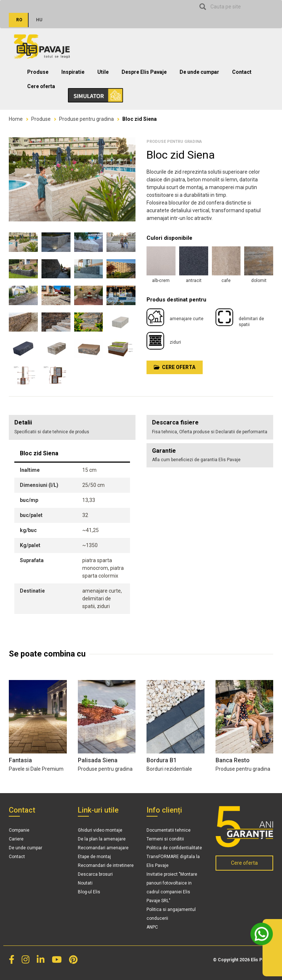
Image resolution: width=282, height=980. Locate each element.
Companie (19, 830)
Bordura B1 (162, 760)
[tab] (210, 427)
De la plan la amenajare (102, 839)
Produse (41, 119)
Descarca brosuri (95, 874)
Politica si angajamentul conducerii (171, 914)
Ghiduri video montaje (100, 830)
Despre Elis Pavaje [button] (144, 72)
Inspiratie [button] (73, 72)
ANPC (152, 927)
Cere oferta (41, 86)
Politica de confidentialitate (174, 848)
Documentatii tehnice (169, 830)
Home (16, 119)
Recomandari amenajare (103, 848)
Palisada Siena (98, 760)
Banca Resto (233, 760)
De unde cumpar (199, 72)
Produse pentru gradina (86, 119)
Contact (242, 72)
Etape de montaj (94, 857)
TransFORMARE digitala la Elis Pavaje (173, 861)
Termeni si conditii (165, 839)
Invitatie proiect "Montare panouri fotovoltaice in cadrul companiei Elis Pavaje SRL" (172, 887)
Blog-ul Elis (89, 892)
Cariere (16, 839)
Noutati (85, 883)
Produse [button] (38, 72)
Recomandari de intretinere (106, 865)
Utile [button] (103, 72)
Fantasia (20, 760)
